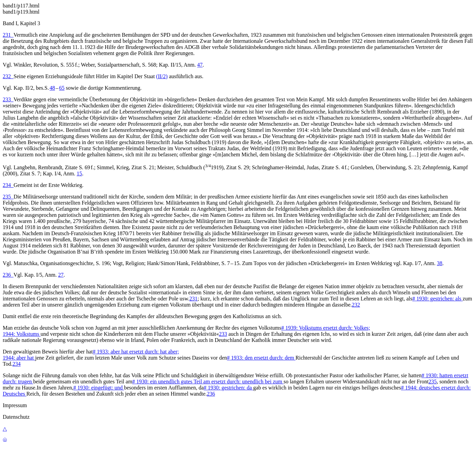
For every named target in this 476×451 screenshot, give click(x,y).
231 (8, 35)
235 (8, 197)
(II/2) (162, 76)
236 (8, 275)
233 (8, 99)
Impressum (15, 405)
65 (62, 88)
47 (200, 65)
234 (8, 185)
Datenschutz (16, 417)
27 (61, 275)
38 (440, 263)
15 (79, 174)
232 (8, 76)
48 (52, 88)
